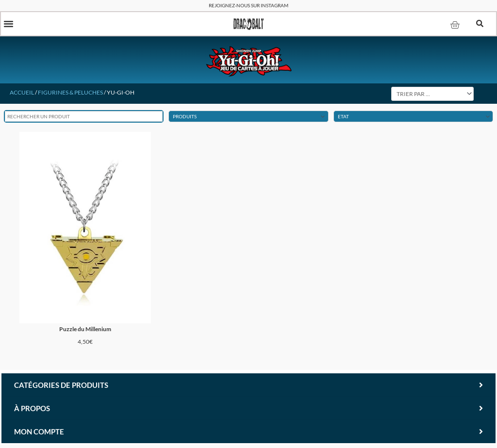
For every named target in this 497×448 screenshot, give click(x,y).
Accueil (22, 93)
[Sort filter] (432, 95)
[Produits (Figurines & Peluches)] (248, 118)
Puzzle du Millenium (85, 331)
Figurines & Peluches (70, 93)
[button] (9, 24)
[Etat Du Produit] (413, 118)
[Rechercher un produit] (84, 118)
